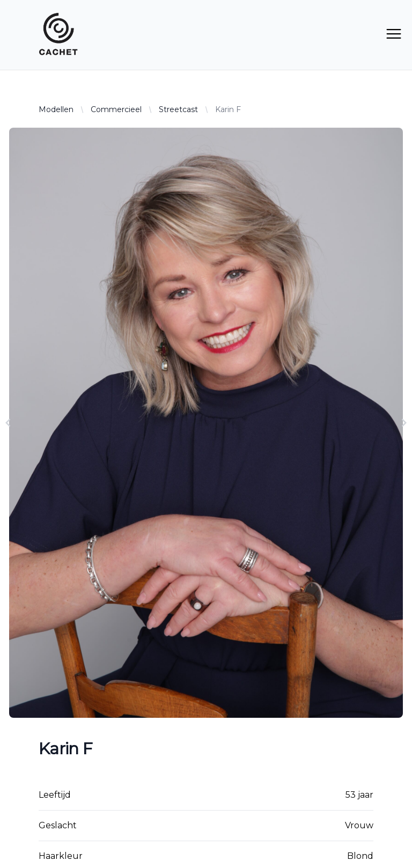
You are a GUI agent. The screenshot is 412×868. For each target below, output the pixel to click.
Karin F (228, 109)
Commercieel (116, 109)
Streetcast (178, 109)
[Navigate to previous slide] (8, 423)
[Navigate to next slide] (404, 423)
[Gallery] (206, 423)
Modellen (56, 109)
